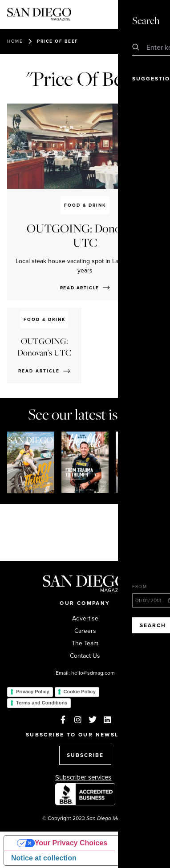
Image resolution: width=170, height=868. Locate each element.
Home (15, 41)
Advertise (85, 619)
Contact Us (85, 656)
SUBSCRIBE (85, 755)
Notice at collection (44, 858)
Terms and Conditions (42, 703)
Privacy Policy (33, 692)
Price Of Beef (58, 41)
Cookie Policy (80, 692)
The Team (85, 644)
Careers (85, 631)
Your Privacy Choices (71, 843)
